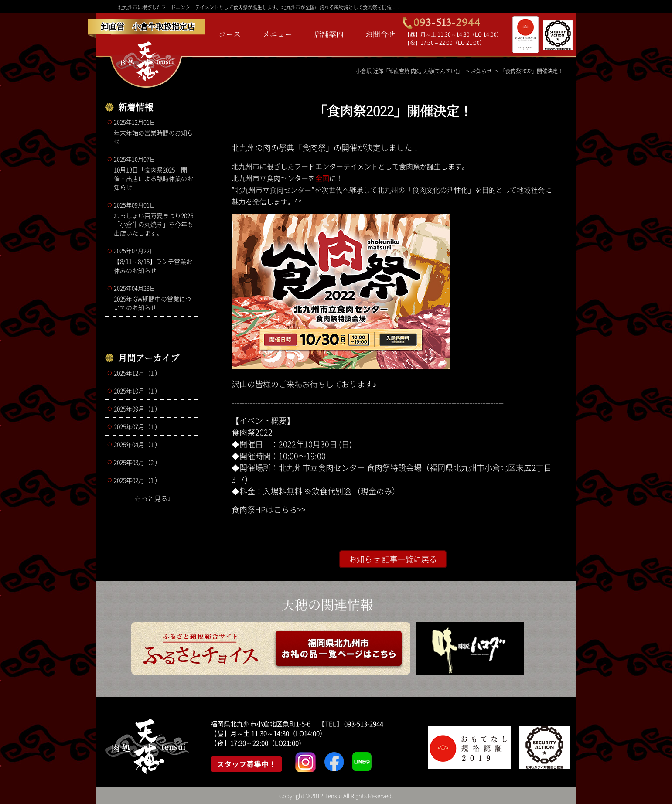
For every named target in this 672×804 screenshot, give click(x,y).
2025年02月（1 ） (137, 480)
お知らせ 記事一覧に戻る (393, 559)
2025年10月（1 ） (137, 391)
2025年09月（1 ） (137, 409)
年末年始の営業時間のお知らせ (155, 132)
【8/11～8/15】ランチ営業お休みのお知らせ (155, 261)
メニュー (277, 34)
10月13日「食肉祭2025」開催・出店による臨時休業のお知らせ (155, 173)
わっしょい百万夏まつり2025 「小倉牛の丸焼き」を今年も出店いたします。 (155, 219)
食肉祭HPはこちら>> (269, 509)
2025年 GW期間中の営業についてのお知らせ (155, 298)
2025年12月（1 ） (137, 373)
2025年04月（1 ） (137, 444)
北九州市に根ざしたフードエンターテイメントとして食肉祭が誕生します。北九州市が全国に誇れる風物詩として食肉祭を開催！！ (260, 7)
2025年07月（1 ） (137, 426)
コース (230, 34)
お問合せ (380, 34)
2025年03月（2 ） (137, 462)
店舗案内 (329, 34)
